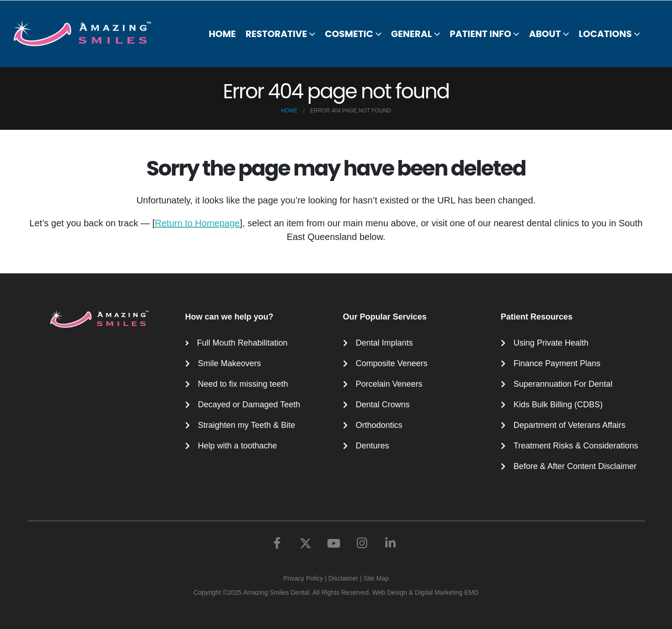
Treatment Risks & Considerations (576, 446)
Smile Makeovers (230, 363)
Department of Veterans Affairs (570, 425)
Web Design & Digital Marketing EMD (425, 592)
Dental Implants (384, 343)
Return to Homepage (198, 223)
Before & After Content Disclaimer (575, 466)
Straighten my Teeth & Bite (247, 425)
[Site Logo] (88, 33)
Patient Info (480, 34)
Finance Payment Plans (557, 363)
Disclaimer (343, 578)
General (411, 34)
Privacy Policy (303, 578)
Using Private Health (551, 343)
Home (222, 34)
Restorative (277, 34)
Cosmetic (349, 34)
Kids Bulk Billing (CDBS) (558, 405)
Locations (605, 34)
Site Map (376, 578)
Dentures (373, 446)
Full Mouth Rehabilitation (242, 343)
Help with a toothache (238, 446)
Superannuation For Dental (563, 384)
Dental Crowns (383, 405)
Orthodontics (379, 425)
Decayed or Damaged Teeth (249, 405)
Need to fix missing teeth (243, 384)
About (545, 34)
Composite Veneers (392, 363)
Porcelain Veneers (389, 384)
